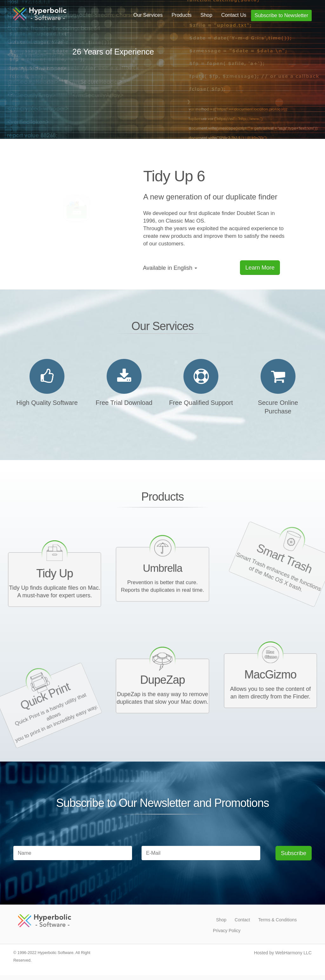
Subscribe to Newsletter (281, 15)
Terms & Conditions (278, 920)
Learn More (260, 268)
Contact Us (234, 15)
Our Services (148, 15)
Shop (206, 15)
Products (181, 15)
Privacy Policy (227, 931)
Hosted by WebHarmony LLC (283, 953)
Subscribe (294, 853)
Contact (242, 920)
